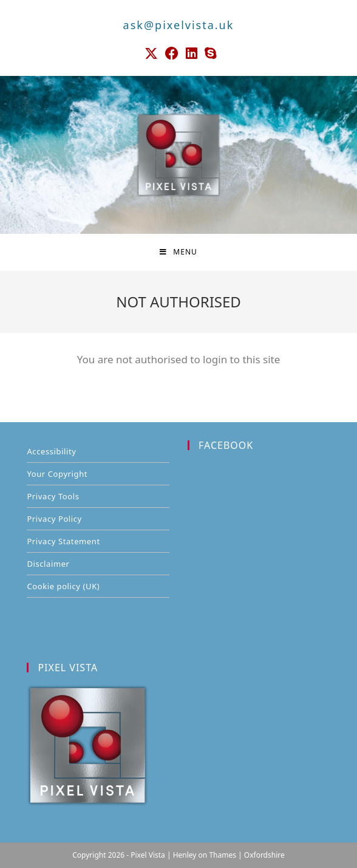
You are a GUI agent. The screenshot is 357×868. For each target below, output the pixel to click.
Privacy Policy (54, 519)
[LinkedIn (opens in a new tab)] (192, 53)
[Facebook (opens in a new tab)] (172, 53)
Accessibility (51, 451)
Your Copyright (57, 474)
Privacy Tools (53, 496)
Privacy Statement (63, 541)
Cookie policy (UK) (63, 586)
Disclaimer (48, 564)
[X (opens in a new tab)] (151, 53)
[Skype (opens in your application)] (209, 53)
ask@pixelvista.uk (179, 25)
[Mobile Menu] (178, 252)
